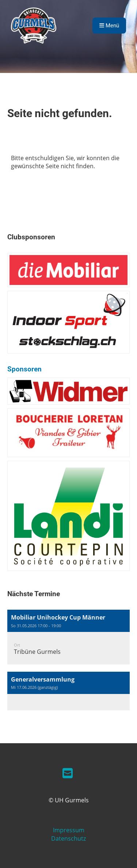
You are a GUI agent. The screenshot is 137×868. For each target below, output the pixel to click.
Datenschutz (68, 838)
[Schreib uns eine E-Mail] (68, 773)
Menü (109, 26)
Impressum (69, 830)
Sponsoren (24, 369)
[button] (68, 637)
